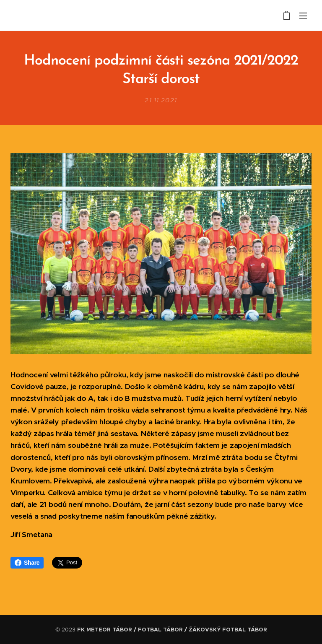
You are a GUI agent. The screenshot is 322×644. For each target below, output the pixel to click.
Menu (303, 16)
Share (27, 563)
